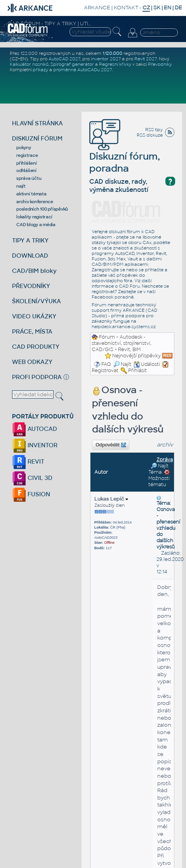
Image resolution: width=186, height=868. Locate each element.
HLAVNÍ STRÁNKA (37, 123)
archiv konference (35, 202)
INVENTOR (35, 445)
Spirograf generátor (72, 64)
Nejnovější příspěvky (136, 356)
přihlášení (27, 163)
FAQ (106, 364)
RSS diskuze (150, 135)
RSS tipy (154, 130)
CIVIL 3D (32, 478)
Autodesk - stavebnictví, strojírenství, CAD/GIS (122, 343)
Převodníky (160, 64)
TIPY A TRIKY (30, 240)
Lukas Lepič (111, 499)
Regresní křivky (115, 64)
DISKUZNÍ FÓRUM (37, 138)
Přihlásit (137, 371)
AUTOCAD (35, 429)
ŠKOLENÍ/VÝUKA (37, 301)
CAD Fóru (129, 286)
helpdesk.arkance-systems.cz (124, 327)
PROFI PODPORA (37, 377)
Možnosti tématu (159, 478)
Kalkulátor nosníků (29, 64)
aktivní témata (31, 194)
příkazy (40, 70)
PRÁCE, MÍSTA (32, 331)
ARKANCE (97, 8)
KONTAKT (126, 8)
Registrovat (105, 371)
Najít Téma (158, 469)
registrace (27, 155)
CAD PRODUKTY (36, 347)
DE (178, 8)
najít (21, 186)
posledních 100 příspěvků (42, 209)
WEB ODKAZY (32, 362)
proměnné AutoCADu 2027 (83, 70)
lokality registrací (34, 217)
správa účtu (29, 178)
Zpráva (165, 460)
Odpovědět (111, 445)
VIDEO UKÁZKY (34, 316)
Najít (122, 364)
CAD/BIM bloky (34, 271)
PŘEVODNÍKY (31, 286)
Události (147, 364)
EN (168, 8)
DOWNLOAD (30, 256)
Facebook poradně (113, 297)
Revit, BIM (129, 350)
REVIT (28, 461)
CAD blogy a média (36, 225)
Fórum (107, 337)
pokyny (24, 148)
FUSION (31, 494)
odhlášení (26, 170)
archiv (165, 445)
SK (157, 8)
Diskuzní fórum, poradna (125, 151)
